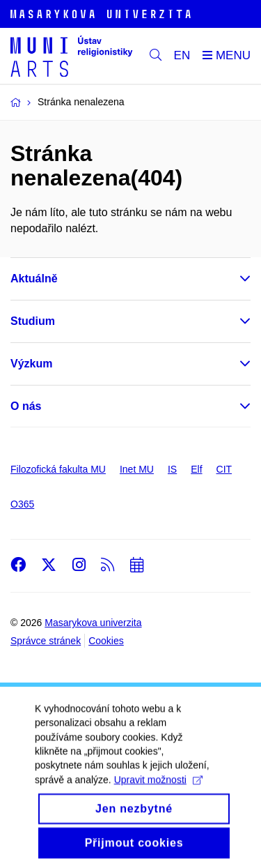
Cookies (106, 641)
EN (182, 55)
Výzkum (31, 364)
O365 (22, 504)
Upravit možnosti (158, 788)
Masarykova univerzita (93, 623)
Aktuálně (34, 279)
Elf (196, 469)
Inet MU (137, 469)
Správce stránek (46, 641)
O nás (26, 406)
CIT (224, 469)
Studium (33, 321)
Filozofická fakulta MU (58, 469)
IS (172, 469)
